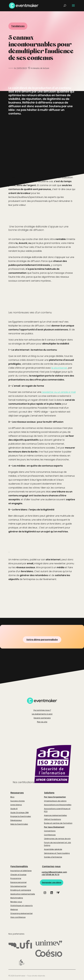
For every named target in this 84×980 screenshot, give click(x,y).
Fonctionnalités (19, 866)
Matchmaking (17, 898)
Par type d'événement (54, 827)
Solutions (49, 793)
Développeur (16, 820)
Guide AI (14, 809)
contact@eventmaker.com (54, 872)
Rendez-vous (16, 902)
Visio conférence (18, 917)
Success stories (18, 801)
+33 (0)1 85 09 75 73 (50, 875)
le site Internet (59, 368)
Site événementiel (18, 886)
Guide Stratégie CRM (19, 813)
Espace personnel (18, 882)
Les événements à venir (42, 714)
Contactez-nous (51, 866)
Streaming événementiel (21, 913)
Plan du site (42, 722)
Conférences (50, 835)
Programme (16, 878)
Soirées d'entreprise (53, 857)
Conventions (50, 831)
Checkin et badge (18, 875)
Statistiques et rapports (22, 906)
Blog (12, 797)
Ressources (17, 793)
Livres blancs (16, 805)
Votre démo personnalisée (42, 640)
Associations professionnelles (58, 805)
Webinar (14, 909)
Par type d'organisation (55, 797)
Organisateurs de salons (55, 801)
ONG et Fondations (53, 819)
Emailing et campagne (21, 890)
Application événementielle (23, 894)
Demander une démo (52, 882)
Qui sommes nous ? (42, 710)
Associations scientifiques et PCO (57, 810)
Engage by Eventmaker (21, 816)
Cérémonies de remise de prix (57, 839)
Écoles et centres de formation (58, 823)
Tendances (18, 26)
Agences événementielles (55, 815)
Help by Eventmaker (19, 824)
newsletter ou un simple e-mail (58, 392)
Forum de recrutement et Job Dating (57, 844)
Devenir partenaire (42, 718)
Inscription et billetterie (21, 871)
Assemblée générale (53, 849)
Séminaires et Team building (57, 853)
